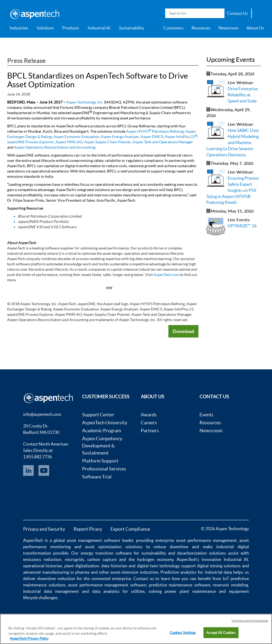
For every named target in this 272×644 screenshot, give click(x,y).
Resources (201, 28)
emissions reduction (42, 559)
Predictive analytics (178, 572)
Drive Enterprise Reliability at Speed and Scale (243, 95)
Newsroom (228, 28)
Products (71, 28)
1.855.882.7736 (37, 457)
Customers (173, 28)
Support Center (98, 415)
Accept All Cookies (221, 632)
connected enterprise (111, 578)
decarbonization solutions (202, 553)
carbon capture (102, 559)
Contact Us (237, 13)
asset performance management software (107, 585)
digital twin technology (158, 566)
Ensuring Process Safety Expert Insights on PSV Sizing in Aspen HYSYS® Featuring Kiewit (233, 190)
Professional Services (104, 469)
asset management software (93, 540)
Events (207, 415)
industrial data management (51, 591)
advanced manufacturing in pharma (56, 572)
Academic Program (102, 431)
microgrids (75, 559)
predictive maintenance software (179, 585)
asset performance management (206, 540)
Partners (150, 431)
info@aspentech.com (42, 414)
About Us (255, 28)
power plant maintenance (190, 591)
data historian (114, 566)
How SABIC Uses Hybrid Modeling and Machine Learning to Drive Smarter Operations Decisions (233, 142)
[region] (136, 629)
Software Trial (97, 477)
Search (219, 13)
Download (183, 331)
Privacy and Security (44, 529)
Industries (19, 28)
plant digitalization (82, 566)
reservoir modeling (230, 585)
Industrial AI (99, 28)
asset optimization (103, 547)
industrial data (218, 572)
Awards (149, 415)
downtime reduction (56, 578)
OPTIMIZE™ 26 (242, 226)
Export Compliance (130, 529)
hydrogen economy (155, 559)
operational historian (43, 566)
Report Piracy (88, 529)
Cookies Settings (183, 632)
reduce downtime (171, 547)
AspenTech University (105, 423)
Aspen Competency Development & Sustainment (102, 446)
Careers (149, 423)
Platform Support (100, 461)
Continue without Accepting (250, 621)
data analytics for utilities (119, 591)
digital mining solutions (219, 566)
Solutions (45, 28)
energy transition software (106, 553)
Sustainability (131, 28)
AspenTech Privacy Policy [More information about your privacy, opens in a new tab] (29, 639)
